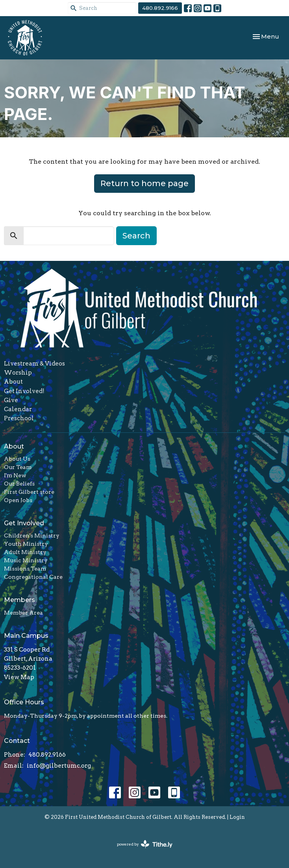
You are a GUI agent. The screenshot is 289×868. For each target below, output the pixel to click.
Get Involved (24, 523)
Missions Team (25, 569)
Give (11, 400)
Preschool (19, 418)
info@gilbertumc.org (59, 766)
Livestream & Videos (34, 364)
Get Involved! (24, 391)
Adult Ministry (25, 552)
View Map (19, 677)
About (13, 382)
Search (136, 236)
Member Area (23, 613)
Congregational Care (33, 577)
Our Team (18, 467)
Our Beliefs (19, 484)
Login (237, 817)
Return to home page (144, 183)
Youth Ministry (26, 544)
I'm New (15, 475)
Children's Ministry (32, 536)
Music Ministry (26, 560)
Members (19, 600)
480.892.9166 (160, 8)
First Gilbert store (29, 492)
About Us (17, 459)
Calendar (18, 409)
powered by (145, 844)
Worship (18, 373)
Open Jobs (18, 500)
